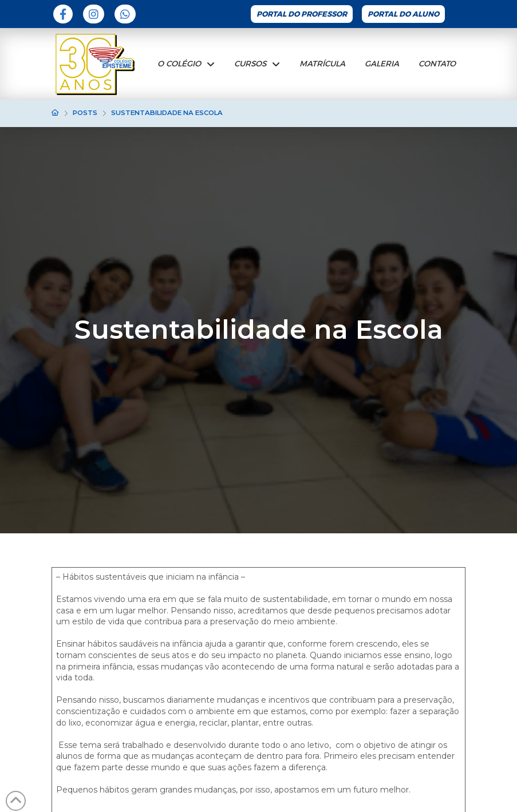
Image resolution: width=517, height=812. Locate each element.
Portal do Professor (302, 14)
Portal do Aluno (403, 14)
